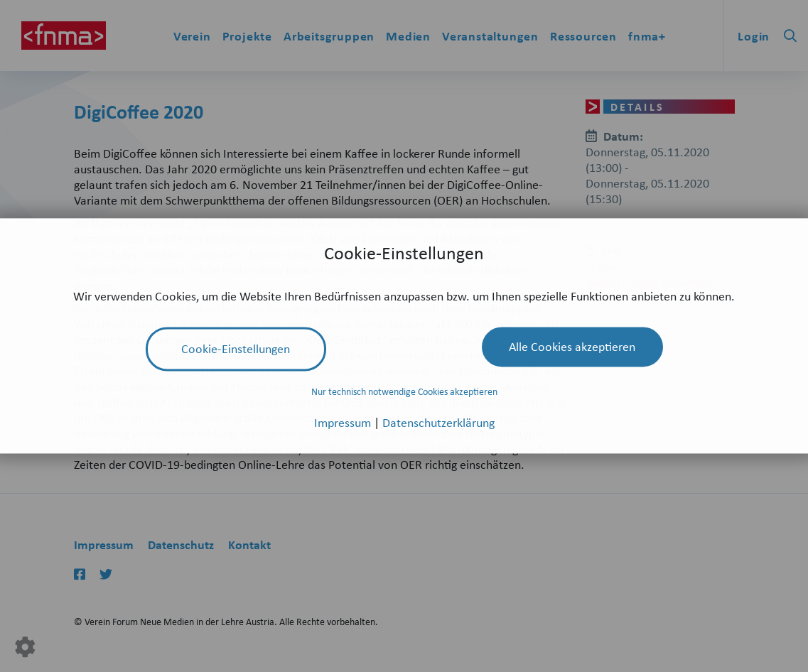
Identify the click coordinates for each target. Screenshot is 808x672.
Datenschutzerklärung (438, 423)
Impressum (344, 423)
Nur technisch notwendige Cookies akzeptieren (404, 391)
